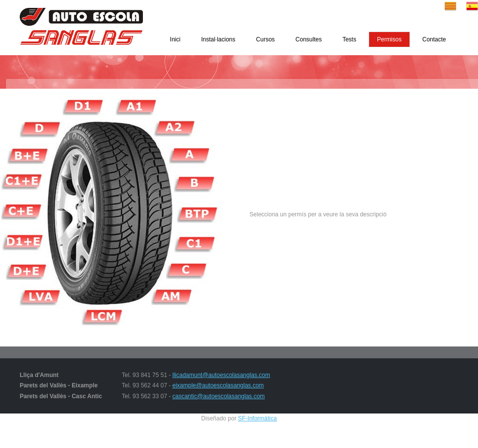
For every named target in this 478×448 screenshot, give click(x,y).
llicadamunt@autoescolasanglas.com (221, 375)
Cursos (266, 39)
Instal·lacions (218, 39)
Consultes (309, 39)
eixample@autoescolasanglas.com (218, 385)
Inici (175, 39)
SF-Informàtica (257, 418)
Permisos (389, 39)
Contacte (434, 39)
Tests (349, 39)
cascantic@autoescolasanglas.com (219, 396)
